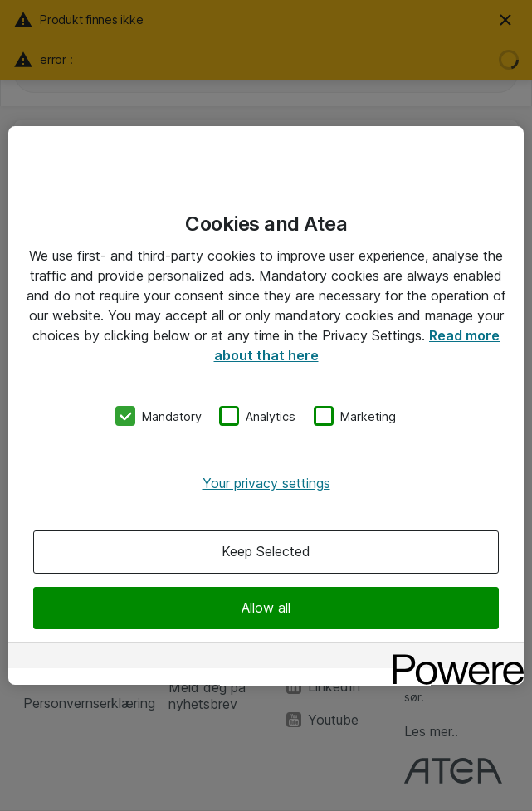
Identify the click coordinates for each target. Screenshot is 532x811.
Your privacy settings (266, 483)
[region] (266, 406)
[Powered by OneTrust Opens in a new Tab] (452, 658)
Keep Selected (266, 552)
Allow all (266, 608)
